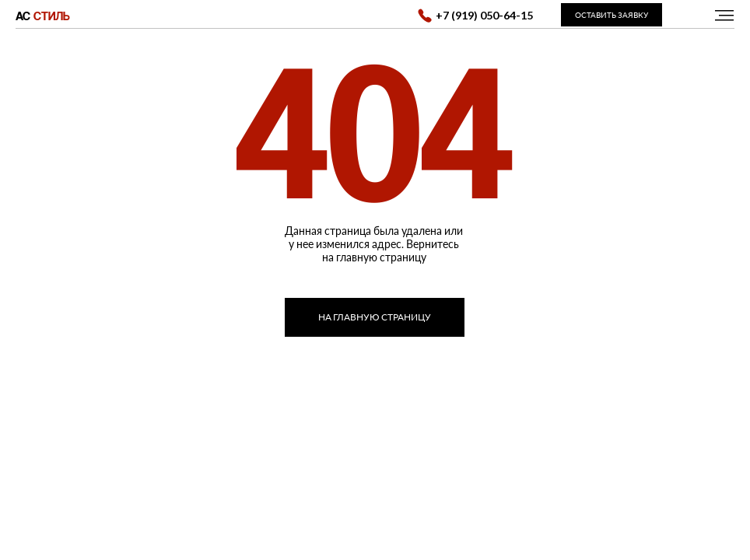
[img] (724, 15)
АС (43, 16)
